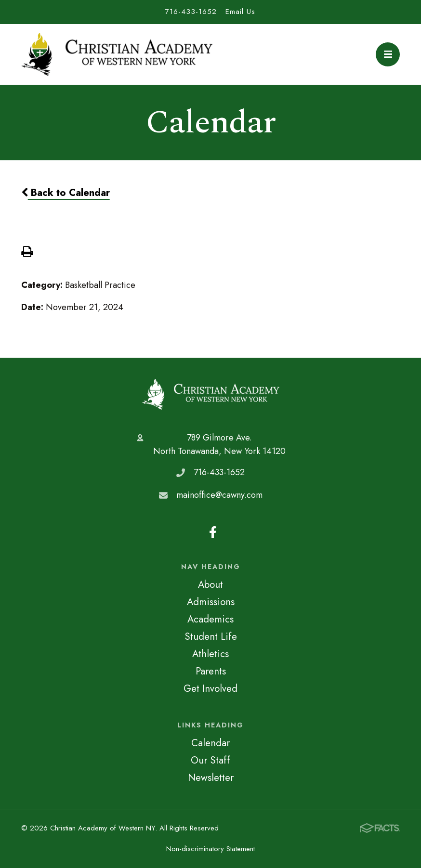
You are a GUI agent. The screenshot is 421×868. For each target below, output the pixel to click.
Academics (210, 619)
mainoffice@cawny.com (219, 495)
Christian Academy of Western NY (211, 395)
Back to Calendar (66, 193)
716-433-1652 (191, 12)
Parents (211, 671)
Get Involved (210, 688)
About (210, 584)
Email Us (240, 12)
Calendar (210, 743)
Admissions (211, 602)
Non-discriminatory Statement (210, 849)
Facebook (213, 532)
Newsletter (211, 777)
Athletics (210, 654)
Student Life (211, 636)
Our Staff (210, 760)
